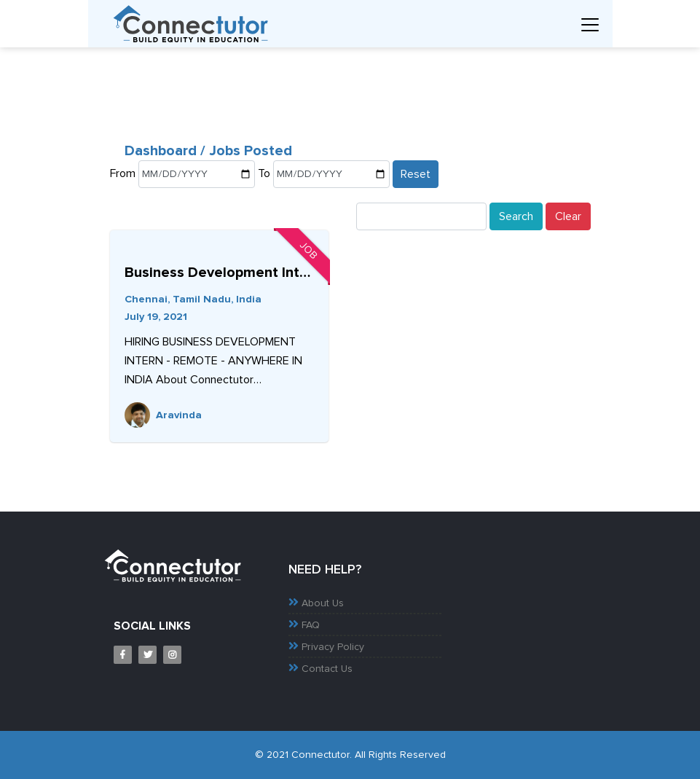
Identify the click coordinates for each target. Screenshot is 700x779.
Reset (416, 174)
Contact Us (327, 669)
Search (516, 216)
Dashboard (162, 151)
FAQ (311, 625)
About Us (323, 603)
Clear (568, 216)
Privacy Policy (333, 647)
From (123, 173)
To (264, 173)
